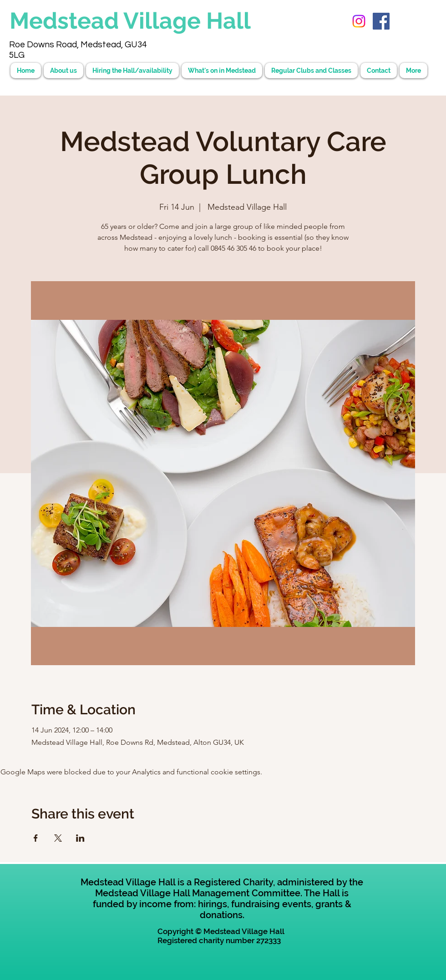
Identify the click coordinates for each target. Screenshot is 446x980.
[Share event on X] (58, 838)
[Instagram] (359, 21)
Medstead (66, 21)
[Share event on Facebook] (36, 838)
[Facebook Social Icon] (381, 21)
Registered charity (191, 940)
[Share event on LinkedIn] (80, 838)
